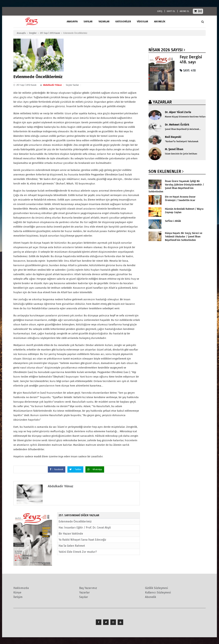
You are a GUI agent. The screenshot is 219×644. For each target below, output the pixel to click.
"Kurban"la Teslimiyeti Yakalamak (182, 141)
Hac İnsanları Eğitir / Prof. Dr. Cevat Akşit (85, 528)
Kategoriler (123, 22)
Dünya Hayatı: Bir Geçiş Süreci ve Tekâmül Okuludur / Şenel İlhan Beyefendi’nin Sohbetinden (184, 237)
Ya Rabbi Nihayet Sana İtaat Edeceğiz (82, 540)
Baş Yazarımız (88, 588)
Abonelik (151, 597)
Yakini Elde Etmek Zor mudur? (78, 552)
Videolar (143, 22)
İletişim (18, 597)
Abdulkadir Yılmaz (52, 85)
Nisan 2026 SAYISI (166, 50)
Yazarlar (104, 22)
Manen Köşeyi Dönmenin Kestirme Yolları (185, 117)
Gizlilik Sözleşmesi (156, 588)
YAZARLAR (162, 102)
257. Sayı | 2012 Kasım (50, 33)
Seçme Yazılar (72, 85)
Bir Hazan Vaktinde (71, 534)
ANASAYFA (72, 22)
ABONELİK (160, 22)
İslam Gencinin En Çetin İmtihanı (181, 154)
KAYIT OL (171, 11)
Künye (17, 592)
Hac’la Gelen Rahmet (72, 546)
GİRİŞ (160, 11)
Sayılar (88, 22)
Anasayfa (21, 33)
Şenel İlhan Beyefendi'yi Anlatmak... (183, 129)
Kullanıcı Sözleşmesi (158, 592)
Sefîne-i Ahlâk (173, 221)
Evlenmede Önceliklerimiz (75, 521)
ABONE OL (184, 11)
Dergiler (33, 33)
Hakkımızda (21, 588)
